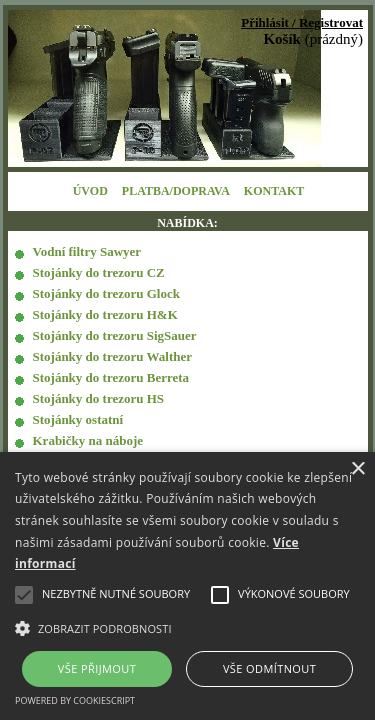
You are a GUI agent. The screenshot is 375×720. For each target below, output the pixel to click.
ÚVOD (90, 191)
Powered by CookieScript (75, 700)
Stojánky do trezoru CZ (99, 272)
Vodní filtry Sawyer (87, 251)
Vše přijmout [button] (97, 668)
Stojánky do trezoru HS (99, 398)
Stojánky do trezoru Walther (113, 356)
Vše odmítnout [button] (269, 668)
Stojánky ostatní (78, 419)
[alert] (187, 586)
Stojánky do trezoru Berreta (111, 377)
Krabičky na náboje (88, 440)
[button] (187, 627)
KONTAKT (274, 191)
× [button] (357, 469)
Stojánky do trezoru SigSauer (115, 335)
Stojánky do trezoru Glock (106, 293)
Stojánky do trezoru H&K (105, 314)
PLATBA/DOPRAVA (176, 191)
